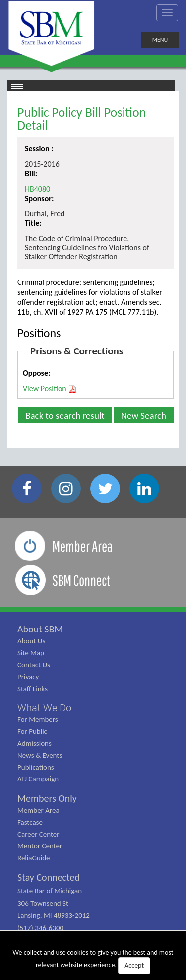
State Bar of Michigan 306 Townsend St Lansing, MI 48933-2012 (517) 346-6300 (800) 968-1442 (54, 915)
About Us (31, 641)
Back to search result (65, 415)
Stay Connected (49, 877)
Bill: (31, 174)
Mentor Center (40, 846)
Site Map (31, 653)
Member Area (38, 810)
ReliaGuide (34, 858)
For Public (32, 731)
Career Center (38, 834)
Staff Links (32, 689)
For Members (38, 719)
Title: (33, 223)
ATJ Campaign (38, 779)
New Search (144, 415)
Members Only (47, 798)
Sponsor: (39, 198)
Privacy (28, 677)
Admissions (34, 743)
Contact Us (34, 665)
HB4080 (37, 189)
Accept (134, 965)
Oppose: (36, 373)
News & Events (40, 755)
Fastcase (30, 822)
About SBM (40, 629)
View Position (50, 389)
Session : (39, 149)
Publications (36, 767)
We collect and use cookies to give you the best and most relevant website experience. (93, 961)
